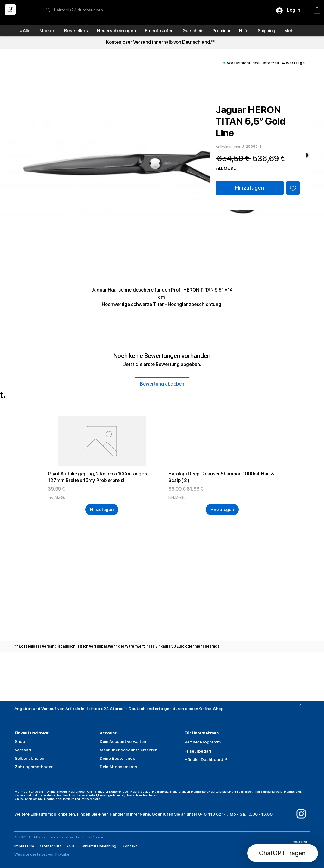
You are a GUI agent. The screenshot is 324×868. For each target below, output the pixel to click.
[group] (162, 466)
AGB (70, 846)
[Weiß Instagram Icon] (301, 814)
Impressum (25, 846)
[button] (317, 10)
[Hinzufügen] (102, 510)
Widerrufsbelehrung (99, 846)
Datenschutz (52, 846)
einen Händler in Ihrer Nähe (124, 814)
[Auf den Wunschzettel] (293, 188)
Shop (20, 741)
